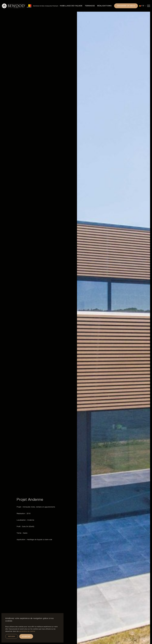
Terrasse (90, 6)
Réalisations (104, 6)
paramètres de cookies (27, 631)
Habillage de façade (71, 6)
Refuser (12, 636)
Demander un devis (126, 6)
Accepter (26, 636)
